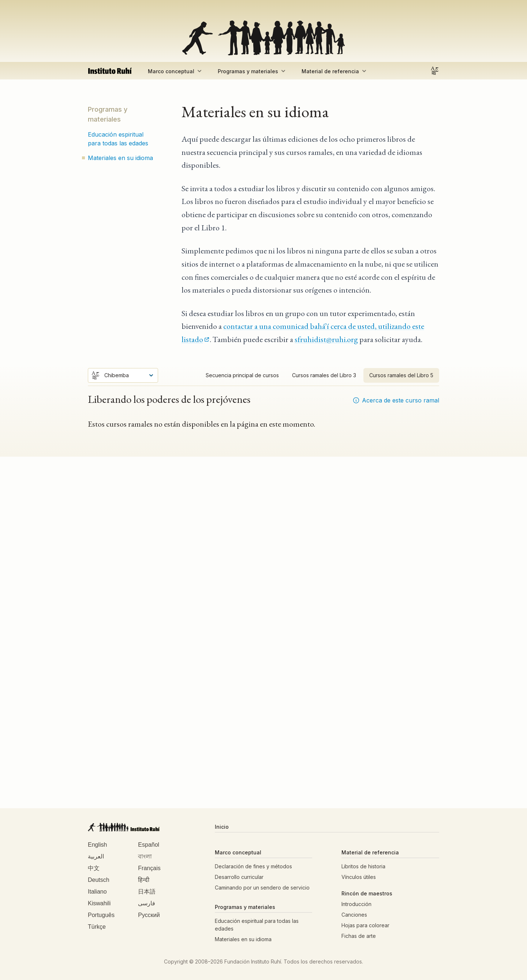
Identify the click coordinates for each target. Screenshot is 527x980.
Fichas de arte (359, 936)
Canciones (354, 915)
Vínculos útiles (359, 877)
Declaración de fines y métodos (253, 866)
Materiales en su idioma (120, 158)
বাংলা (145, 857)
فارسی (147, 904)
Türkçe (97, 927)
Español (149, 845)
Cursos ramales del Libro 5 (401, 375)
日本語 (147, 892)
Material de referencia (335, 71)
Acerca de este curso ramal (396, 400)
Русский (149, 915)
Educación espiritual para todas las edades (118, 139)
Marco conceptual (175, 71)
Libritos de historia (363, 866)
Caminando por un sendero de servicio (262, 888)
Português (101, 915)
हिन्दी (144, 880)
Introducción (356, 904)
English (97, 845)
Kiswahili (99, 904)
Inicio (222, 827)
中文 (94, 868)
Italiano (97, 892)
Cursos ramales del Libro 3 (324, 375)
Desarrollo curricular (239, 877)
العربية (96, 857)
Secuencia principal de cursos (242, 375)
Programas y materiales (252, 71)
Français (149, 868)
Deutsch (99, 880)
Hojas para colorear (365, 925)
